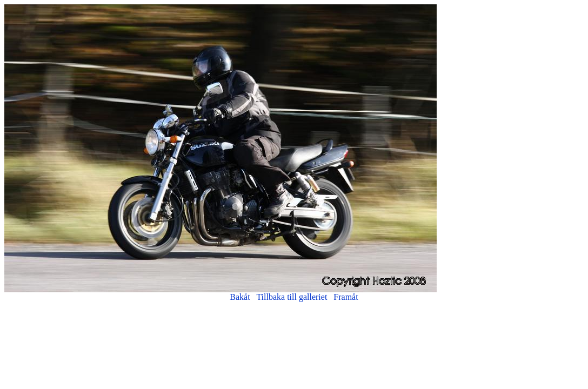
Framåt (346, 297)
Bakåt (240, 297)
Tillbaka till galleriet (292, 297)
